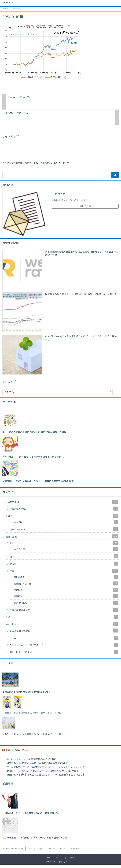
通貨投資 (66, 600)
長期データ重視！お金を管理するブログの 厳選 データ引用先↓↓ (35, 738)
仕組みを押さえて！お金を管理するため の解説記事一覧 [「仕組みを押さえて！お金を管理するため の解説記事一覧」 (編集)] (30, 817)
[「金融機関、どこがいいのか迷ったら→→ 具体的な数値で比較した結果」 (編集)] (38, 485)
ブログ (62, 519)
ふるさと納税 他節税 (64, 634)
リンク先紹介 (64, 526)
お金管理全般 (62, 506)
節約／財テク (62, 628)
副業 (64, 560)
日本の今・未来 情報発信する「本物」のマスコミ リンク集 (32, 717)
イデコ (64, 641)
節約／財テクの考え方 (64, 656)
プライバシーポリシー (54, 861)
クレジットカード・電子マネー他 (64, 648)
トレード (64, 546)
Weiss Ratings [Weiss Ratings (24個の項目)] (77, 852)
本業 (62, 620)
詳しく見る (85, 210)
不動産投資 (66, 581)
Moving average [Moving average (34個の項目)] (35, 852)
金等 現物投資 (66, 606)
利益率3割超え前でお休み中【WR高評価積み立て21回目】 (38, 767)
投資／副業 (62, 540)
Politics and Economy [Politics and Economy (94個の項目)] (57, 852)
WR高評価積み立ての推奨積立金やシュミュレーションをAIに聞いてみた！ (47, 771)
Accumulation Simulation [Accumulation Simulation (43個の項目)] (13, 852)
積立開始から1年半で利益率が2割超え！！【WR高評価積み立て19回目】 (46, 778)
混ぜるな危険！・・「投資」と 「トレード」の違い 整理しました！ (36, 841)
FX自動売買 (66, 553)
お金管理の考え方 (64, 512)
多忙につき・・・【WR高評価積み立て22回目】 (32, 763)
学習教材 (64, 567)
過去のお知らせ (64, 533)
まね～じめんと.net (25, 5)
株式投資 (66, 593)
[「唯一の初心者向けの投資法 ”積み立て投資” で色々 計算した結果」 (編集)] (34, 436)
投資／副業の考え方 (64, 613)
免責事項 (72, 861)
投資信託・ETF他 (66, 587)
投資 (64, 574)
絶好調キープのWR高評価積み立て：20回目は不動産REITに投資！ (42, 774)
